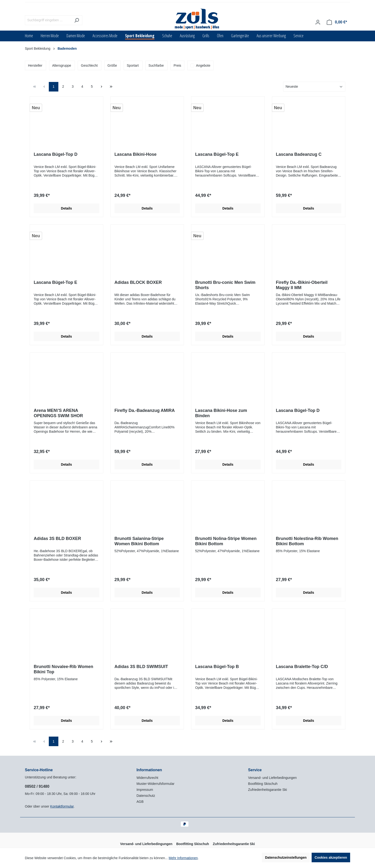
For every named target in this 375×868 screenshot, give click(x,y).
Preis (177, 65)
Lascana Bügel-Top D (56, 154)
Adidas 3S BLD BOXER (57, 539)
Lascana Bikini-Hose (136, 154)
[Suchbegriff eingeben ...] (48, 20)
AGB (140, 802)
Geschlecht (89, 65)
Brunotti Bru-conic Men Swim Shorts (225, 285)
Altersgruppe (62, 65)
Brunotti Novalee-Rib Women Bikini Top (63, 669)
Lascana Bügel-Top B (217, 667)
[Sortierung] (314, 87)
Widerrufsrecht (147, 778)
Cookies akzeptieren (331, 857)
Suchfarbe (156, 65)
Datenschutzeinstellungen (286, 857)
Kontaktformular (62, 806)
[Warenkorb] (337, 22)
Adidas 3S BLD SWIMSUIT (141, 667)
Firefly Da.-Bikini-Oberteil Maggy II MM (302, 285)
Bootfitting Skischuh (263, 784)
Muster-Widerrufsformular (156, 784)
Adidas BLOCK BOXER (138, 282)
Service (255, 770)
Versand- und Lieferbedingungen (272, 778)
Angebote (203, 65)
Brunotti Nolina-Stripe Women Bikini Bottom (226, 541)
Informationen (149, 770)
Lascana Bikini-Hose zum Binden (221, 413)
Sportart (133, 65)
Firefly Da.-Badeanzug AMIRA (145, 410)
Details (66, 208)
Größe (112, 65)
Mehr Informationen (183, 858)
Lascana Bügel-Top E (217, 154)
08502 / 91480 (37, 786)
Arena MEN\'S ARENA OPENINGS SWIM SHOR (58, 413)
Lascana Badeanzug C (299, 154)
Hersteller (35, 65)
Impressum (145, 790)
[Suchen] (77, 20)
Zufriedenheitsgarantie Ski (267, 790)
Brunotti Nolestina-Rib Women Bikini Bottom (307, 541)
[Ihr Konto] (318, 22)
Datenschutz (146, 796)
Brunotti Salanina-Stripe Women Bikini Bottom (139, 541)
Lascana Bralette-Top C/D (302, 667)
